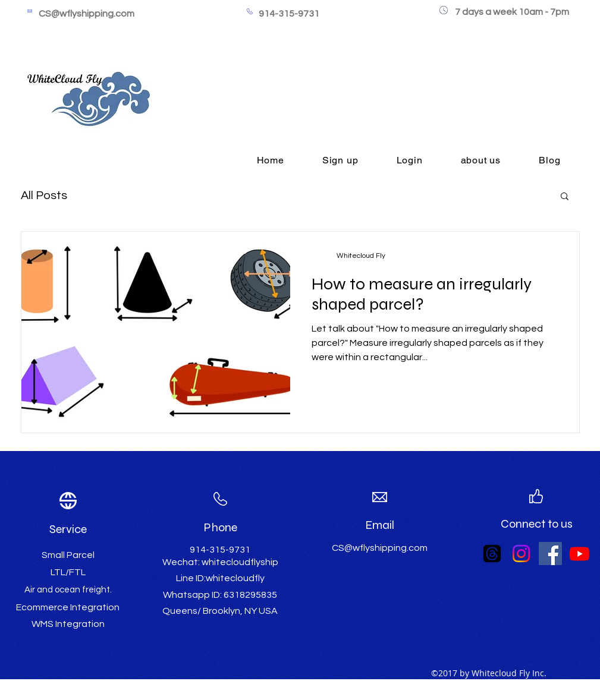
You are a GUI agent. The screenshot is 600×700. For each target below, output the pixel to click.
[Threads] (492, 554)
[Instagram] (521, 554)
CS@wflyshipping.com (87, 14)
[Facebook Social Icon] (550, 554)
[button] (565, 197)
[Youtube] (579, 554)
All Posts (44, 196)
